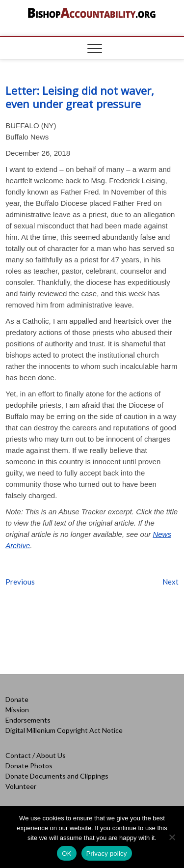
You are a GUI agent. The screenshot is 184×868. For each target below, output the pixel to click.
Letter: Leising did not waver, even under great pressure (80, 97)
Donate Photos (29, 766)
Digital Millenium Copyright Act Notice (64, 730)
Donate (17, 699)
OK (66, 854)
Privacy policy (107, 854)
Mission (17, 710)
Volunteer (21, 786)
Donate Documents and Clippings (57, 776)
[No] (172, 837)
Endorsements (28, 720)
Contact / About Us (36, 755)
